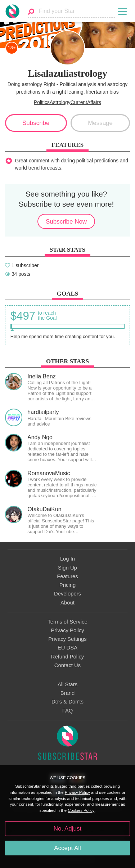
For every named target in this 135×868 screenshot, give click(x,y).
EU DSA (67, 648)
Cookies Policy (81, 810)
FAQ (68, 711)
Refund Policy (68, 657)
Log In (67, 559)
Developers (67, 594)
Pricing (67, 585)
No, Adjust (67, 829)
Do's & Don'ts (67, 702)
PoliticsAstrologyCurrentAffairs (67, 102)
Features (67, 576)
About (67, 603)
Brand (68, 693)
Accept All (67, 848)
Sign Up (67, 568)
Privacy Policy (67, 630)
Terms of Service (67, 622)
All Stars (67, 684)
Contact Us (67, 665)
